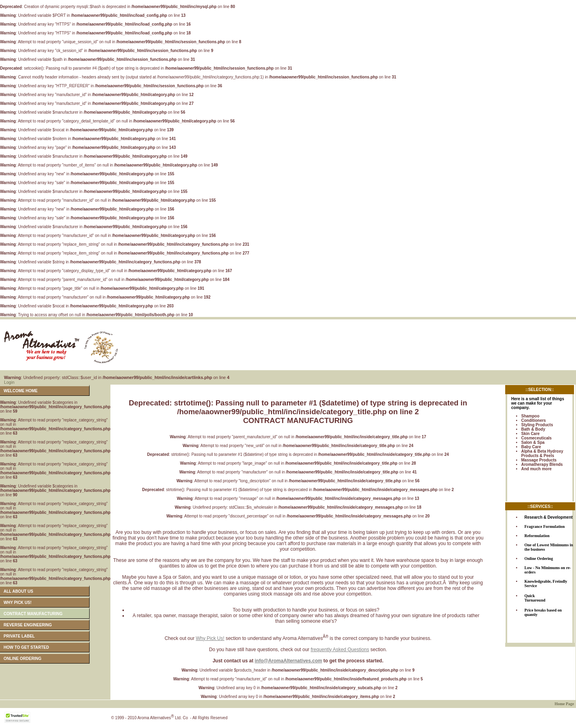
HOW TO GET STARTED (26, 647)
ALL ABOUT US (18, 591)
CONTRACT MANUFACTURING (33, 614)
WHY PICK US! (18, 603)
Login (9, 382)
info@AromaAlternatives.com (288, 661)
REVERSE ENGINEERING (28, 625)
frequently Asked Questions (340, 650)
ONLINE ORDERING (22, 659)
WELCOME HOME (21, 391)
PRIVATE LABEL (19, 636)
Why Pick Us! (210, 638)
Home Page (564, 704)
